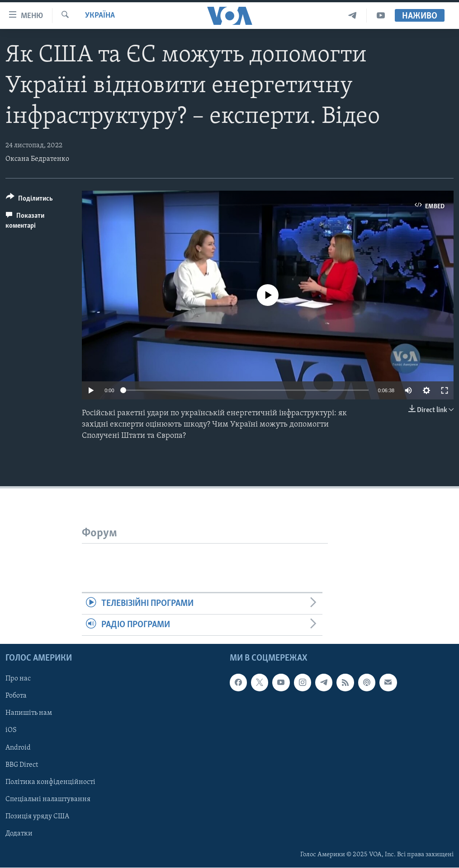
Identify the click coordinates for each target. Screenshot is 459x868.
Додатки (19, 834)
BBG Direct (22, 765)
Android (18, 748)
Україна (100, 16)
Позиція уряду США (37, 816)
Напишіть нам (29, 713)
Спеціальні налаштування (48, 799)
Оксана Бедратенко (37, 159)
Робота (16, 696)
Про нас (18, 679)
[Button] (29, 200)
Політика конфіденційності (50, 782)
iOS (11, 731)
